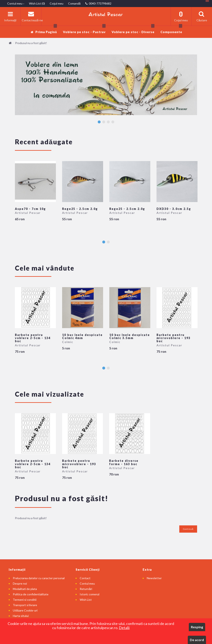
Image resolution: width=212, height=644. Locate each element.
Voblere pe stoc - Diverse (133, 30)
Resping (197, 627)
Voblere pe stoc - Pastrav (84, 30)
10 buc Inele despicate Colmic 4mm (82, 336)
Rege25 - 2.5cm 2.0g (80, 209)
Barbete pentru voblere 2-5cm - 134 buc (33, 338)
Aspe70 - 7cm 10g (30, 209)
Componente (171, 30)
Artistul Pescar (28, 213)
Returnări (86, 589)
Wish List (86, 600)
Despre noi (20, 583)
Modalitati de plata (25, 589)
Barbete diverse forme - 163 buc (124, 462)
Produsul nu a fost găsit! (31, 43)
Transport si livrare (25, 605)
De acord (197, 640)
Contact (85, 578)
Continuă (188, 529)
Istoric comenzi (90, 594)
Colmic (68, 342)
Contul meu (87, 583)
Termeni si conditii (25, 600)
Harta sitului (21, 616)
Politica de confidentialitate (31, 594)
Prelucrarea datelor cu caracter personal (39, 578)
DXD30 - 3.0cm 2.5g (174, 209)
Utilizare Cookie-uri (25, 610)
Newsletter (154, 578)
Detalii (124, 628)
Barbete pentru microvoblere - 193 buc (173, 338)
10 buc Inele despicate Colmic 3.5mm (130, 336)
